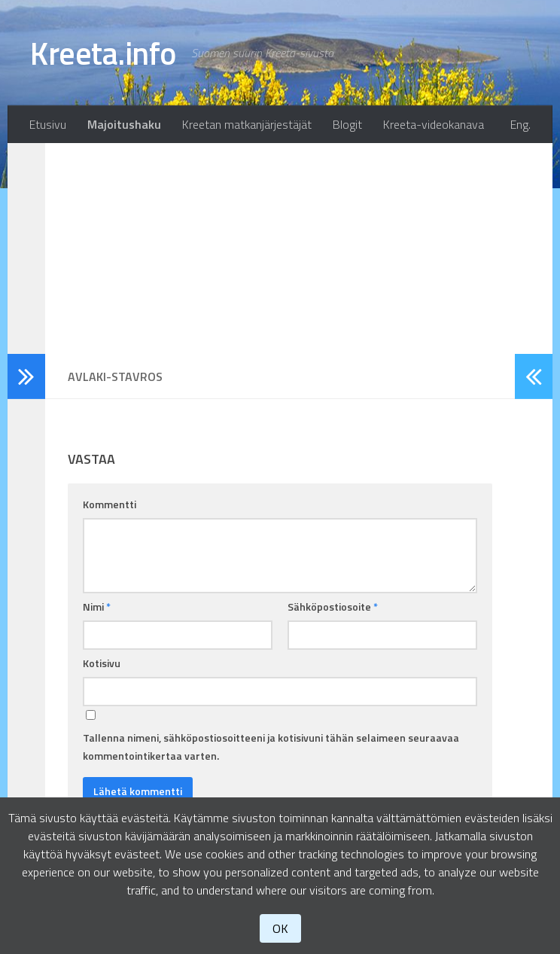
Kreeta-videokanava (434, 124)
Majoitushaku (124, 124)
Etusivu (48, 124)
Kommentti (110, 504)
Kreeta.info (103, 53)
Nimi (97, 607)
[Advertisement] (280, 248)
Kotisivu (102, 663)
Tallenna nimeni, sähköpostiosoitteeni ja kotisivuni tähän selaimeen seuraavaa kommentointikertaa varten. (271, 747)
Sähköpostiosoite (333, 607)
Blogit (347, 124)
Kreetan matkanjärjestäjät (247, 124)
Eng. (520, 124)
